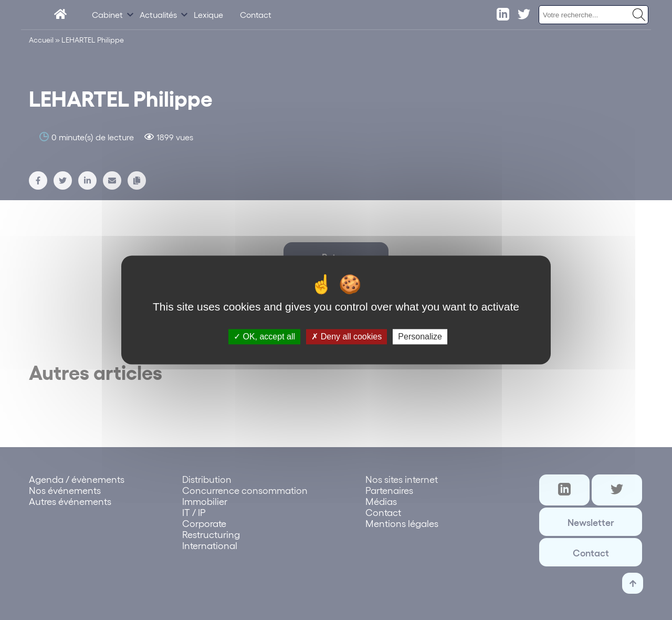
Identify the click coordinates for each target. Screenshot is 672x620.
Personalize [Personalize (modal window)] (420, 337)
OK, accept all (264, 337)
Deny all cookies (346, 337)
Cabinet (107, 14)
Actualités (158, 14)
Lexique (208, 14)
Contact (256, 14)
